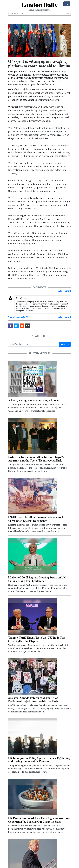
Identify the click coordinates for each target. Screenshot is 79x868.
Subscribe (65, 344)
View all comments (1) (18, 317)
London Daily (40, 5)
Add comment (65, 291)
